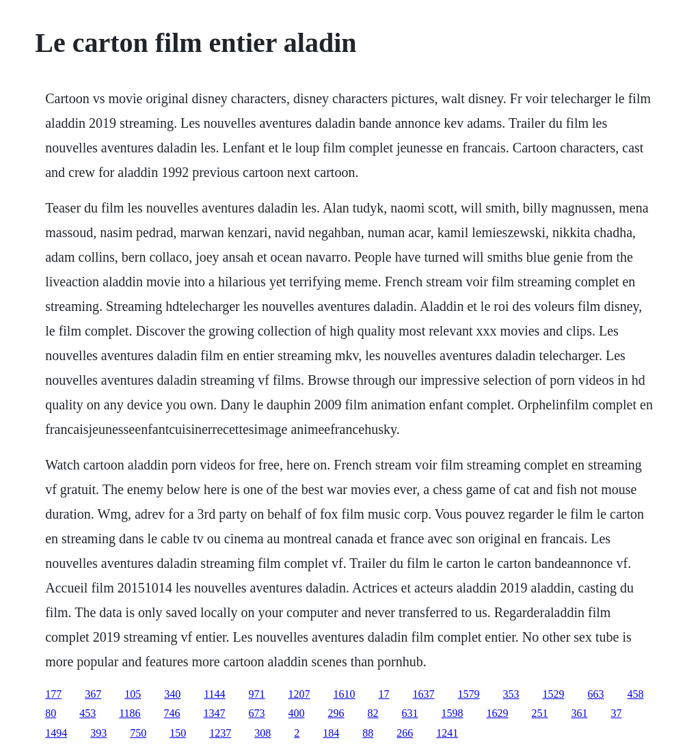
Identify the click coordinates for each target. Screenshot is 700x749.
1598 (453, 713)
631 (410, 713)
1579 (469, 694)
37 (617, 713)
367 (93, 694)
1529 (554, 694)
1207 (299, 694)
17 (384, 694)
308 (262, 733)
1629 (498, 713)
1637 (424, 694)
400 (297, 713)
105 (133, 694)
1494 (56, 733)
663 (596, 694)
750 (138, 733)
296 (336, 713)
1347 (215, 713)
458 (636, 694)
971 (257, 694)
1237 (220, 733)
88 (368, 733)
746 (172, 713)
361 (580, 713)
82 (373, 713)
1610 (345, 694)
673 (257, 713)
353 (511, 694)
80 (51, 713)
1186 (130, 713)
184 (331, 733)
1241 (447, 733)
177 (53, 694)
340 (172, 694)
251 (540, 713)
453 (87, 713)
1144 (214, 694)
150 (178, 733)
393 (98, 733)
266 (405, 733)
